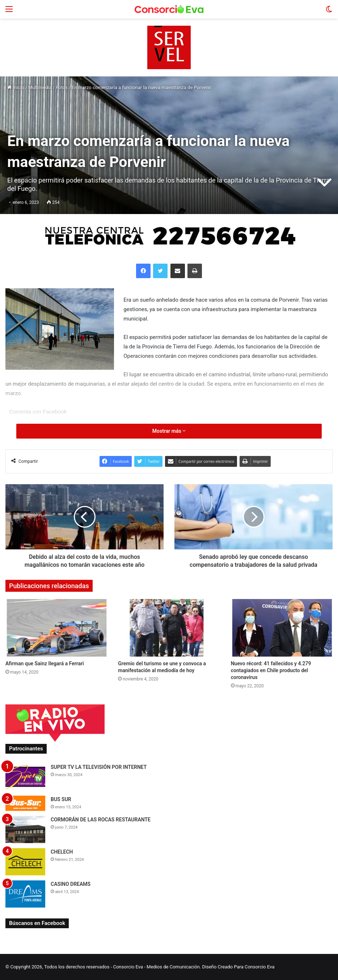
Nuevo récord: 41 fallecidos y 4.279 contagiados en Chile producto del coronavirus (271, 670)
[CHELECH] (25, 862)
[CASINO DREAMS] (25, 894)
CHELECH (62, 852)
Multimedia (40, 87)
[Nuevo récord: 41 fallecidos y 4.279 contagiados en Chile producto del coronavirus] (282, 628)
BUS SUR (61, 799)
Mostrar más (169, 431)
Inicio (16, 87)
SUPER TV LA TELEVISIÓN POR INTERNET (99, 767)
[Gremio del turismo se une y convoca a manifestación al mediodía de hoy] (169, 628)
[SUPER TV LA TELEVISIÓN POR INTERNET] (25, 777)
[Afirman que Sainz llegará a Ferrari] (56, 628)
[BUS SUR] (25, 803)
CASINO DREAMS (71, 884)
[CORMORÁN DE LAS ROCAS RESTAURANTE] (25, 830)
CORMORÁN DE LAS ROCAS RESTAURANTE (101, 820)
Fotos (62, 87)
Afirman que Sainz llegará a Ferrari (45, 663)
